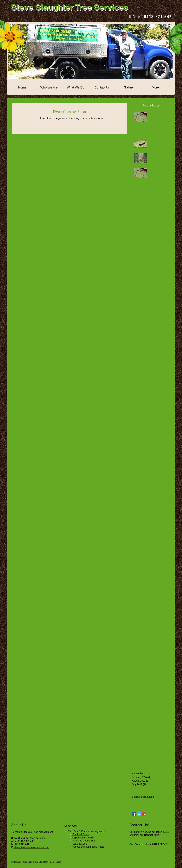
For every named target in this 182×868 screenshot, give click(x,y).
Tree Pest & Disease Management (86, 831)
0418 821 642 (158, 16)
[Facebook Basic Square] (134, 814)
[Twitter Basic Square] (139, 814)
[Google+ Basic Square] (144, 814)
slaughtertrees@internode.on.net (31, 847)
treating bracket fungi (143, 797)
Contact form (152, 835)
